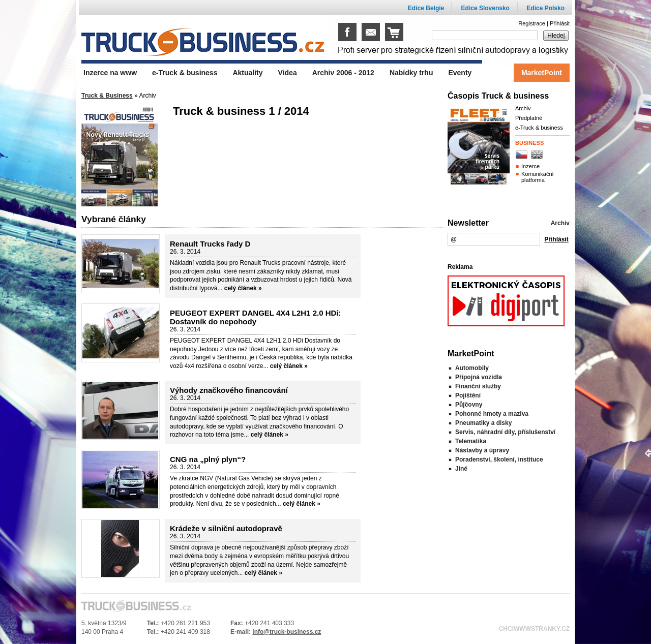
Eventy (460, 73)
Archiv (523, 108)
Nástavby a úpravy (482, 450)
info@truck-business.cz (287, 632)
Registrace (532, 23)
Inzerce (530, 166)
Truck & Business (107, 96)
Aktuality (247, 73)
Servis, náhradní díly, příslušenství (505, 432)
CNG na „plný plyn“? (208, 459)
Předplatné (529, 118)
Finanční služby (478, 386)
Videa (288, 73)
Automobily (472, 368)
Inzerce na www (110, 73)
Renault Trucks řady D (210, 244)
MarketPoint (542, 73)
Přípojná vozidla (479, 377)
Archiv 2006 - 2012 (343, 73)
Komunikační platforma (538, 177)
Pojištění (468, 395)
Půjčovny (469, 405)
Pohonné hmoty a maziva (492, 414)
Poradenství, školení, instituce (499, 459)
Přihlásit (560, 23)
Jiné (461, 469)
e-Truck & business (539, 128)
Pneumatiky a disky (483, 423)
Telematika (471, 441)
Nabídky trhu (411, 73)
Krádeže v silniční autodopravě (226, 528)
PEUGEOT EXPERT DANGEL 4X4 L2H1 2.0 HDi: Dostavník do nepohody (255, 317)
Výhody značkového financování (229, 390)
